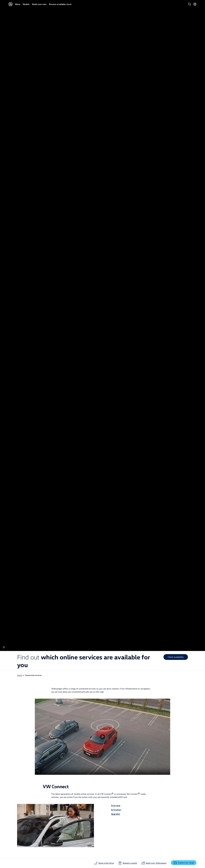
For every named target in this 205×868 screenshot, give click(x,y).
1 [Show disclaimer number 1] (113, 793)
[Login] (195, 4)
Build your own (39, 4)
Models (26, 4)
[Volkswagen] (11, 4)
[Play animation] (4, 647)
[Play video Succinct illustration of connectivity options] (102, 737)
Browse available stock (60, 4)
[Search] (190, 4)
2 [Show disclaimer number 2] (139, 793)
